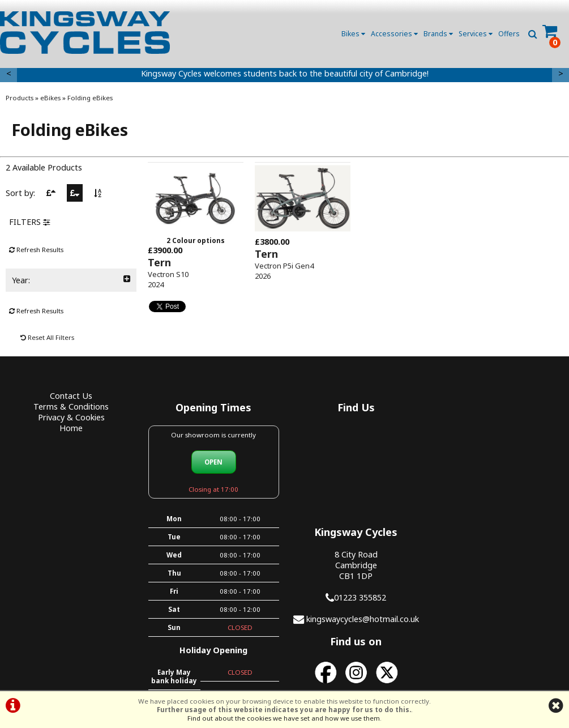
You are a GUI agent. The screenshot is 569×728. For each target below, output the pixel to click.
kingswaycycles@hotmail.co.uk (504, 494)
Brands (438, 34)
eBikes (50, 98)
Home (71, 428)
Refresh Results (36, 250)
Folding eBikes (90, 98)
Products (20, 98)
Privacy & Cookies (71, 417)
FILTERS (29, 222)
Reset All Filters (47, 337)
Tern (159, 262)
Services (476, 34)
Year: (71, 280)
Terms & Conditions (71, 406)
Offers (509, 34)
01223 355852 (502, 473)
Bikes (353, 34)
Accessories (394, 34)
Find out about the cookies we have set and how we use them (284, 718)
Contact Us (71, 396)
